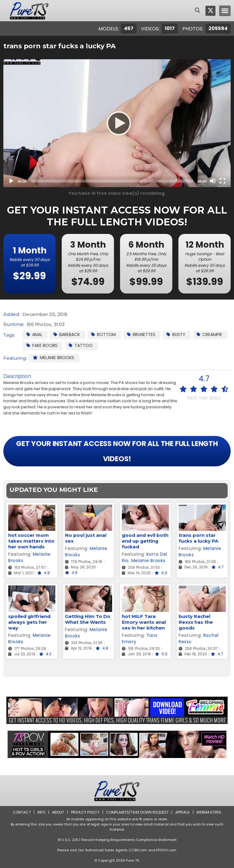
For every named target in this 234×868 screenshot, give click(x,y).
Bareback (67, 335)
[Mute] (213, 181)
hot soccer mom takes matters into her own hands (31, 541)
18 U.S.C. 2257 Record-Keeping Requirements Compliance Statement (117, 840)
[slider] (112, 181)
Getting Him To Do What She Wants (88, 619)
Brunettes (141, 335)
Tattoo (81, 345)
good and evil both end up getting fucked (145, 541)
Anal (34, 335)
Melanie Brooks (53, 358)
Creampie (209, 335)
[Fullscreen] (222, 181)
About (58, 812)
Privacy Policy (85, 812)
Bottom (103, 335)
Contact (22, 812)
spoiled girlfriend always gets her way (29, 622)
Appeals (183, 812)
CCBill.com (138, 850)
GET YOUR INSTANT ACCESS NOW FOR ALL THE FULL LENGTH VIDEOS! (117, 451)
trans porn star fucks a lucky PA (198, 538)
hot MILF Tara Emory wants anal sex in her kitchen (144, 622)
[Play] (117, 123)
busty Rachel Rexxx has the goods (196, 622)
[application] (117, 123)
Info (41, 812)
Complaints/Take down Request (137, 812)
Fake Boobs (42, 345)
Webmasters (209, 812)
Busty (176, 335)
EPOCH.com (166, 850)
